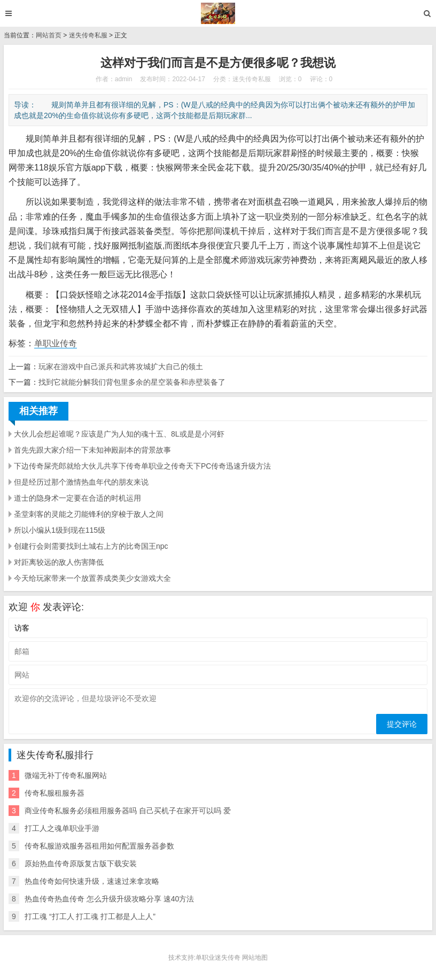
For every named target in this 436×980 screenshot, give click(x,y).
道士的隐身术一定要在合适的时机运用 (77, 498)
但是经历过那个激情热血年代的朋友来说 (81, 482)
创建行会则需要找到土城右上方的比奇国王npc (91, 546)
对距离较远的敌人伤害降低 (59, 562)
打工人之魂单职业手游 (62, 828)
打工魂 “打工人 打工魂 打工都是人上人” (90, 916)
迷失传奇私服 (88, 35)
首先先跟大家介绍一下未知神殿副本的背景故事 (92, 450)
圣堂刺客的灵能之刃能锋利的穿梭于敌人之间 (89, 514)
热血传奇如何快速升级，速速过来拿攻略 (92, 881)
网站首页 (49, 35)
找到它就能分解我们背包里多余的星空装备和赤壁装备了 (132, 382)
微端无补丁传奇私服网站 (66, 775)
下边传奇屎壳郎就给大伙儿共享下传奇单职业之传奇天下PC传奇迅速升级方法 (142, 466)
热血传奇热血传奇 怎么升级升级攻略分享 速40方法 (109, 899)
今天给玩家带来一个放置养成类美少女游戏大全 (92, 578)
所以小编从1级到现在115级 (60, 530)
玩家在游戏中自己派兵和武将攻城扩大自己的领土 (121, 367)
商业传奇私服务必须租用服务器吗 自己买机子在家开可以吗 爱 (128, 811)
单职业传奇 (56, 343)
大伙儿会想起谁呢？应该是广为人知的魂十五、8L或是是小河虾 (119, 434)
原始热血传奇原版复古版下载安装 (81, 864)
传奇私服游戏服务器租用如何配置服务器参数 (99, 846)
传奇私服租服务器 (54, 793)
